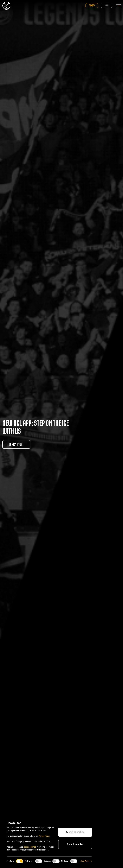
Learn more (16, 444)
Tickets (92, 6)
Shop (107, 6)
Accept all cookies (75, 832)
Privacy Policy (44, 836)
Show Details (86, 861)
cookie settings (30, 847)
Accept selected (75, 844)
